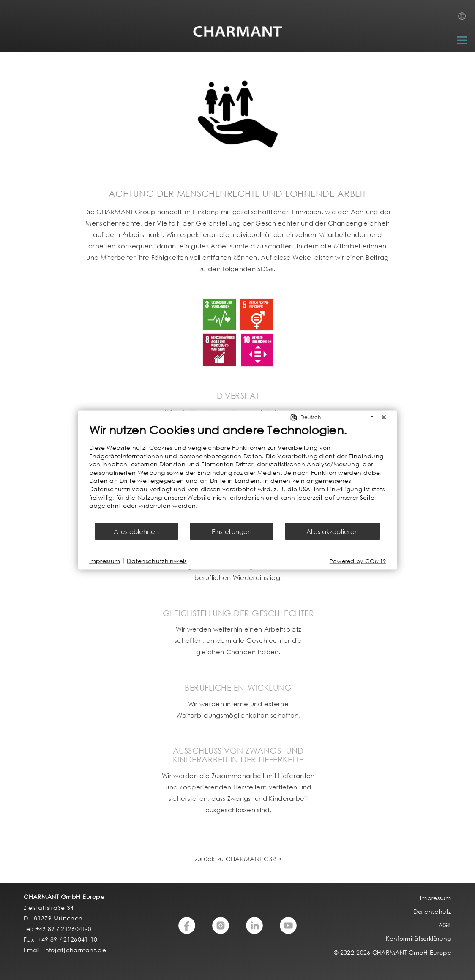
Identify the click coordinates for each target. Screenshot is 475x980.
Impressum (105, 561)
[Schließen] (384, 417)
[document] (238, 472)
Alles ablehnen (136, 531)
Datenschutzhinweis (157, 561)
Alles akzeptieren (332, 531)
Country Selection (464, 19)
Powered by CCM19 (358, 561)
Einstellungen (232, 531)
